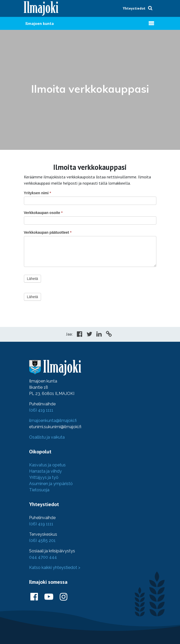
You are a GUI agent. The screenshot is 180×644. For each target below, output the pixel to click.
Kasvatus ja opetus (47, 465)
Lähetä (33, 279)
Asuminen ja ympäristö (51, 484)
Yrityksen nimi (38, 193)
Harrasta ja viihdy (45, 471)
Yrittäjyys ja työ (44, 477)
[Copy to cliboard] (109, 335)
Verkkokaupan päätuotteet (48, 232)
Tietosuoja (39, 490)
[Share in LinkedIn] (99, 335)
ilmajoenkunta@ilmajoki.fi (53, 421)
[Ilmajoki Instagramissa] (64, 597)
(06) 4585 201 (42, 541)
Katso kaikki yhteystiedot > (55, 568)
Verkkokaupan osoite (43, 213)
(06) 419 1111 (41, 410)
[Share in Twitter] (89, 335)
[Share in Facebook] (80, 335)
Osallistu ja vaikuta (47, 437)
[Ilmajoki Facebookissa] (34, 597)
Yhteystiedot (134, 8)
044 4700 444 (43, 557)
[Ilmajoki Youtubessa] (49, 597)
